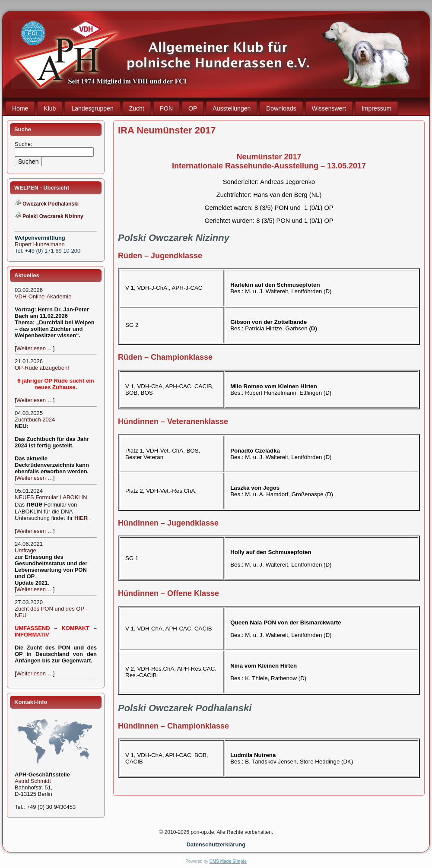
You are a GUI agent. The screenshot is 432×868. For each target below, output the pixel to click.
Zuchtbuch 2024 (35, 420)
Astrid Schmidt (33, 781)
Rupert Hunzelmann (40, 244)
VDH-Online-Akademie (43, 296)
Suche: (24, 144)
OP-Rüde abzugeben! (42, 368)
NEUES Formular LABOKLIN (51, 497)
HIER (81, 518)
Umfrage (25, 550)
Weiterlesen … (35, 348)
